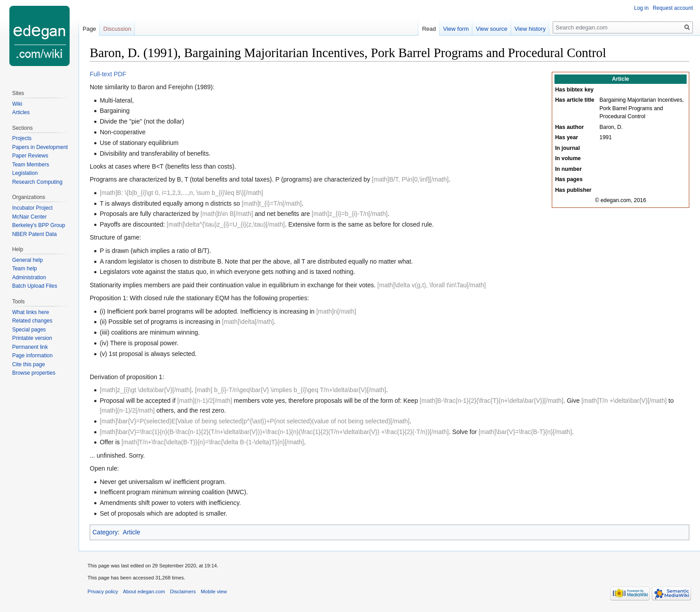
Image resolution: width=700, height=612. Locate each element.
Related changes (32, 321)
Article (131, 532)
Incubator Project (32, 208)
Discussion (117, 29)
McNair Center (29, 217)
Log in (641, 8)
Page (89, 29)
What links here (31, 312)
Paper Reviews (30, 156)
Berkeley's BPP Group (39, 225)
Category (105, 532)
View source (492, 29)
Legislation (25, 173)
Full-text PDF (108, 74)
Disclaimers (183, 591)
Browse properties (34, 373)
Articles (21, 112)
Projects (22, 138)
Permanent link (30, 347)
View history (530, 29)
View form (456, 29)
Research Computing (37, 182)
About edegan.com (144, 591)
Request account (673, 8)
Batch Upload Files (35, 286)
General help (27, 260)
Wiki (17, 104)
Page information (32, 356)
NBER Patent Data (34, 234)
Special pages (29, 330)
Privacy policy (103, 591)
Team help (24, 269)
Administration (29, 277)
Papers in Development (40, 147)
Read (429, 29)
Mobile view (214, 591)
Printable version (32, 338)
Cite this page (28, 364)
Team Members (31, 165)
